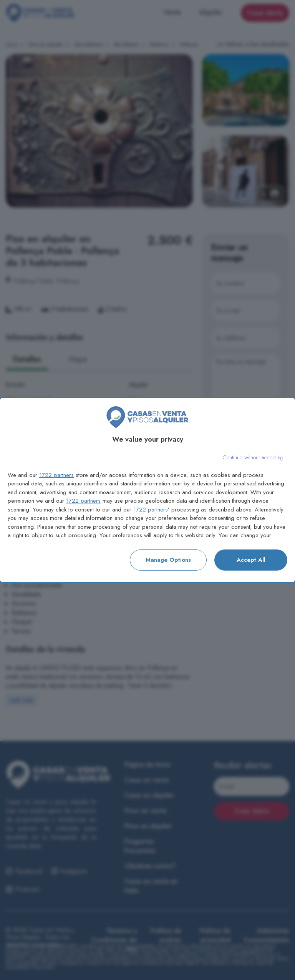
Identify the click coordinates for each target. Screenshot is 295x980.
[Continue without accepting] (253, 458)
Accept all (251, 560)
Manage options (168, 560)
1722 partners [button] (56, 475)
